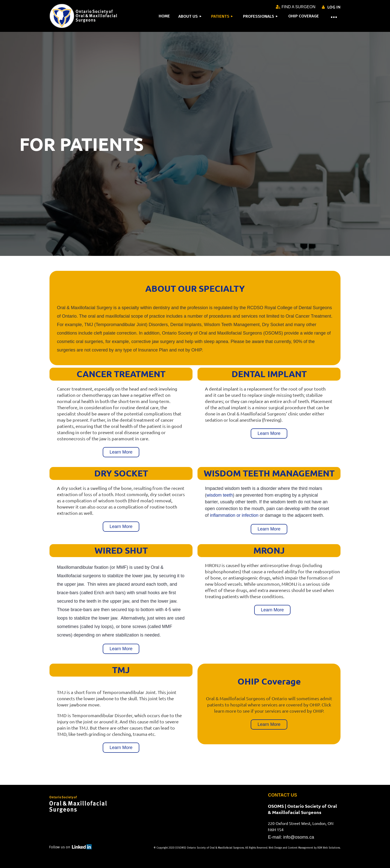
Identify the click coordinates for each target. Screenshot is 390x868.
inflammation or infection (234, 515)
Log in (334, 7)
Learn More (121, 452)
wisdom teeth (220, 495)
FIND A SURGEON (296, 7)
